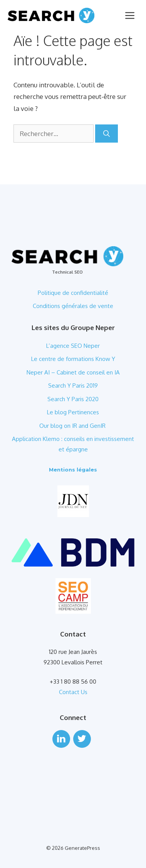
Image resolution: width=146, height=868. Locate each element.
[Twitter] (82, 739)
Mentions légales (73, 470)
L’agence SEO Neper (73, 346)
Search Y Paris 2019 (73, 385)
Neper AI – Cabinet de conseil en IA (73, 372)
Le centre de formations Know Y (73, 359)
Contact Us (73, 692)
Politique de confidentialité (73, 293)
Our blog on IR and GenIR (73, 426)
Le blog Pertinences (73, 412)
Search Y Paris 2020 (73, 399)
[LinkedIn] (61, 739)
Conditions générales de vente (73, 306)
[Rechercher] (107, 134)
